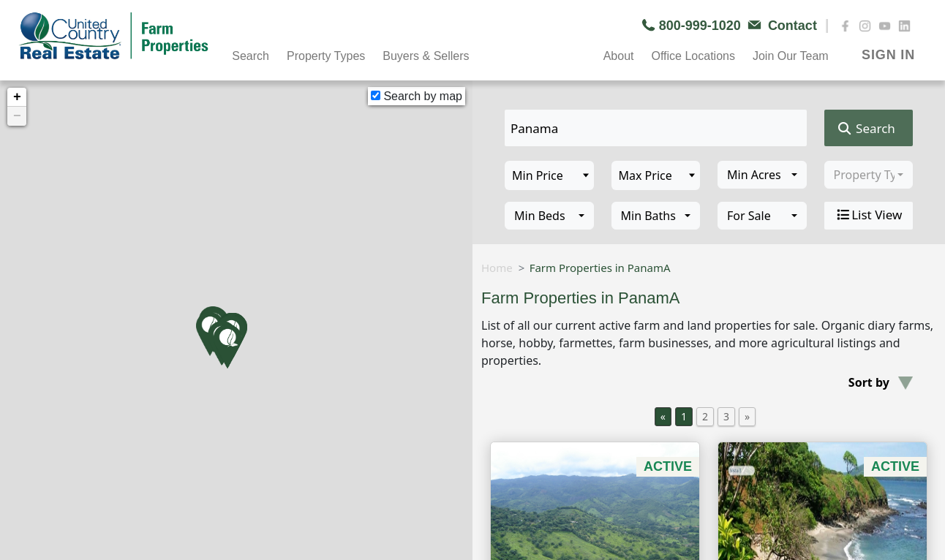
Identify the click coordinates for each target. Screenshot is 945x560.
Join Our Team (791, 56)
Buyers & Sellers (426, 56)
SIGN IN (888, 55)
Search (251, 56)
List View (868, 215)
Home (497, 268)
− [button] (17, 116)
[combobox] (762, 175)
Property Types (326, 56)
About (619, 56)
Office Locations (693, 56)
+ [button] (17, 97)
